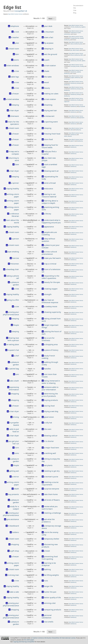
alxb (74, 50)
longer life (48, 586)
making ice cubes (51, 94)
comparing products (53, 610)
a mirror (15, 477)
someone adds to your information (50, 388)
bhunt (72, 55)
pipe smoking (13, 252)
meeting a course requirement (50, 483)
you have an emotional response (50, 301)
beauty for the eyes (52, 282)
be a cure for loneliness (48, 339)
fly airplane (49, 43)
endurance (49, 189)
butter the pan (50, 592)
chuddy (82, 66)
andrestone (74, 33)
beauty (47, 88)
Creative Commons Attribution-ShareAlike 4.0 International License (54, 638)
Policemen (15, 264)
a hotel (47, 551)
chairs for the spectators (13, 123)
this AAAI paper (29, 640)
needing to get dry (52, 471)
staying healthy (13, 189)
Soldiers (16, 532)
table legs (15, 77)
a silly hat (48, 423)
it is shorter (49, 441)
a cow (17, 306)
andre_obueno (68, 136)
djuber (83, 61)
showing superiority (53, 312)
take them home (51, 494)
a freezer (15, 94)
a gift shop (14, 551)
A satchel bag (13, 369)
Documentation (78, 6)
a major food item (52, 448)
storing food (49, 406)
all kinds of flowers (52, 500)
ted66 (80, 124)
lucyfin (79, 33)
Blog (75, 13)
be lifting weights (52, 575)
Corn (17, 448)
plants (16, 60)
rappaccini (67, 102)
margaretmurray (75, 38)
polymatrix (82, 118)
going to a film (13, 300)
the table (48, 77)
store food (48, 139)
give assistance (13, 519)
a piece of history (51, 350)
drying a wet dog (51, 411)
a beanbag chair (12, 269)
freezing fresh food (52, 134)
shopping (15, 394)
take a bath (14, 381)
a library (48, 214)
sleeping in (49, 49)
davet (72, 44)
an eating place (13, 344)
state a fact (49, 37)
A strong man (13, 575)
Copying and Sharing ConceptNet (24, 642)
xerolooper (67, 79)
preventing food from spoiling (50, 558)
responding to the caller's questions (50, 277)
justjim (72, 77)
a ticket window (12, 99)
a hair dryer (14, 110)
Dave (17, 164)
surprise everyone (52, 489)
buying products (51, 400)
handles (47, 369)
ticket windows (13, 66)
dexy (80, 112)
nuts (46, 581)
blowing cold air (51, 436)
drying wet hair (51, 110)
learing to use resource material (49, 195)
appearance (49, 227)
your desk (48, 26)
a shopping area (51, 344)
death (16, 489)
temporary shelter (52, 539)
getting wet (14, 471)
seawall (82, 38)
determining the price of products (50, 395)
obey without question (48, 240)
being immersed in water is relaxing (51, 382)
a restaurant (49, 116)
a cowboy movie (51, 306)
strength (48, 294)
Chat (75, 10)
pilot (17, 43)
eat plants (48, 465)
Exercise (16, 258)
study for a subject (14, 508)
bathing (47, 569)
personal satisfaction (47, 616)
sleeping (15, 105)
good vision (49, 417)
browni (77, 50)
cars (17, 374)
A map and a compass (14, 153)
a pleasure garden (15, 283)
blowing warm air (51, 171)
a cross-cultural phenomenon (49, 253)
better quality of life (52, 598)
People (16, 325)
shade (47, 71)
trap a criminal (50, 264)
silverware (15, 116)
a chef (16, 356)
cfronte (73, 27)
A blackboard (13, 526)
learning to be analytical (49, 564)
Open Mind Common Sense (15, 14)
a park (47, 60)
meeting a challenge (53, 513)
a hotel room (14, 49)
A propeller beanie (14, 424)
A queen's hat (13, 350)
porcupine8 (82, 106)
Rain (17, 54)
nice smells (49, 622)
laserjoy (79, 83)
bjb (81, 44)
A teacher (15, 37)
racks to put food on (14, 430)
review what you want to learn (50, 508)
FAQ (75, 8)
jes (71, 50)
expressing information (14, 388)
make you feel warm (52, 258)
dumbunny (78, 27)
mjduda (79, 72)
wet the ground (51, 54)
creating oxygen (51, 289)
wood (46, 82)
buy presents (13, 494)
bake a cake (14, 592)
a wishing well (50, 453)
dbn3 (82, 55)
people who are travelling (49, 233)
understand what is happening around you (51, 221)
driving (16, 417)
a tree (17, 71)
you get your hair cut (14, 442)
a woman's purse (51, 477)
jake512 (73, 141)
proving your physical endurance (11, 313)
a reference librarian (14, 215)
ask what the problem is (48, 521)
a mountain (49, 32)
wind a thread (50, 183)
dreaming (48, 105)
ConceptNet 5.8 (21, 11)
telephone (15, 26)
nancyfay (73, 66)
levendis (79, 61)
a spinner (15, 183)
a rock (16, 32)
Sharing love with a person (13, 339)
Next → (52, 19)
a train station (50, 66)
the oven (48, 429)
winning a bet (50, 603)
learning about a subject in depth (50, 202)
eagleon (83, 27)
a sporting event (51, 122)
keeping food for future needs (50, 146)
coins (17, 453)
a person (15, 239)
